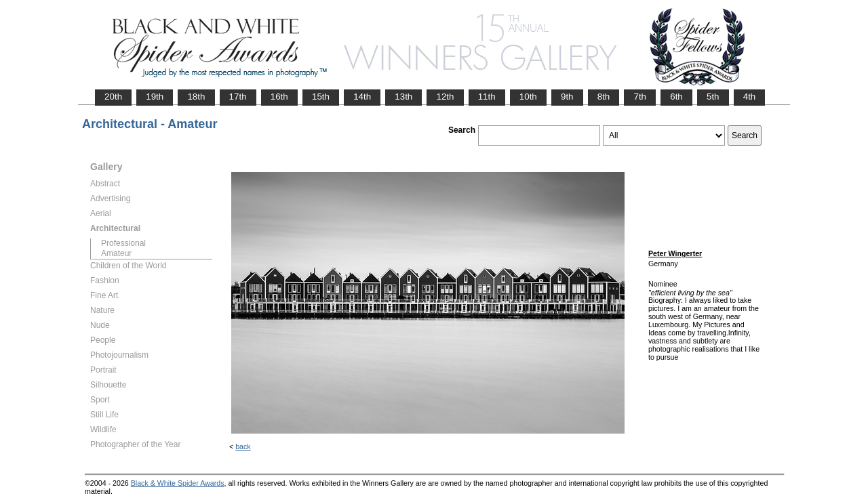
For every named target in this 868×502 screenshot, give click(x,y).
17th (238, 97)
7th (640, 97)
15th (321, 97)
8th (604, 97)
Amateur (116, 253)
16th (279, 97)
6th (676, 97)
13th (403, 97)
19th (155, 97)
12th (445, 97)
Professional (123, 243)
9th (567, 97)
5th (713, 97)
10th (528, 97)
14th (362, 97)
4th (750, 97)
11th (487, 97)
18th (196, 97)
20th (113, 97)
